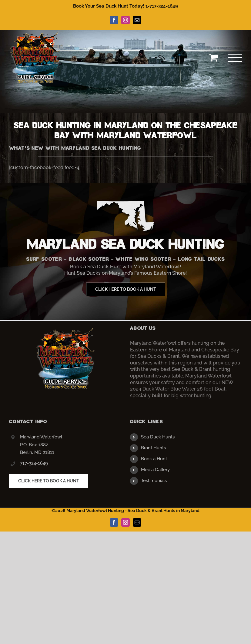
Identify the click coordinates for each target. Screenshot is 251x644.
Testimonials (154, 481)
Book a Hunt (154, 459)
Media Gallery (155, 470)
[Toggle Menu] (235, 58)
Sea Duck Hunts (158, 437)
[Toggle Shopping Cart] (213, 58)
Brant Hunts (153, 448)
